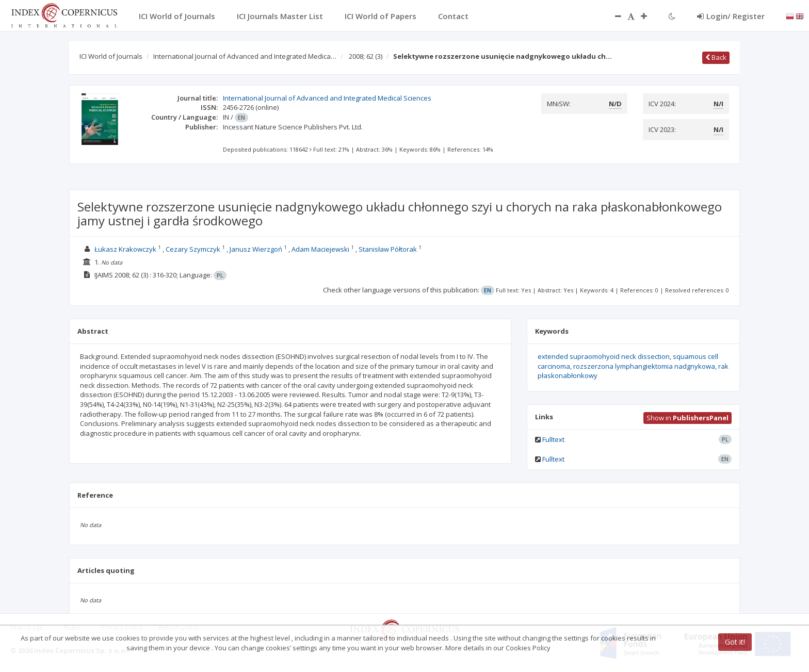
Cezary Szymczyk (193, 249)
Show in (687, 418)
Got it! (735, 642)
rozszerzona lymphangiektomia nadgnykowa (644, 366)
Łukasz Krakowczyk (125, 249)
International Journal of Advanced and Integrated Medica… (245, 56)
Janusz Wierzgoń (256, 249)
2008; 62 (366, 56)
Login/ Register (731, 16)
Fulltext (553, 439)
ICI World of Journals (111, 56)
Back (716, 57)
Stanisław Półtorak (388, 249)
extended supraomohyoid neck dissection (604, 356)
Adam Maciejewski (320, 249)
